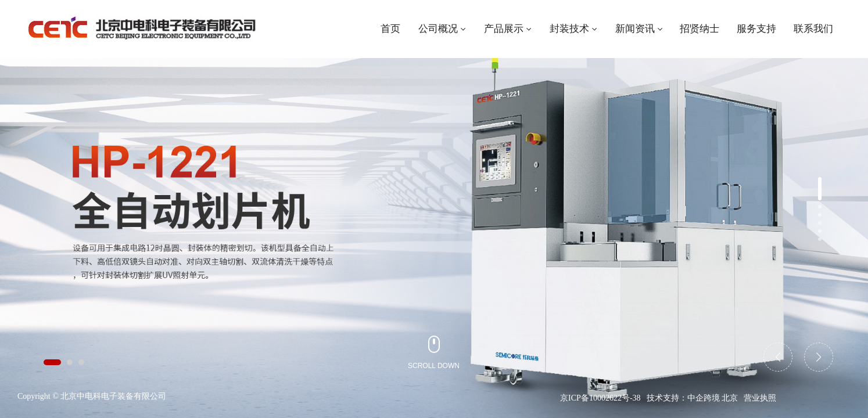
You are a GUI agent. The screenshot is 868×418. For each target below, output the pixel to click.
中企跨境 (704, 398)
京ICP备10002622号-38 (600, 398)
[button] (52, 362)
